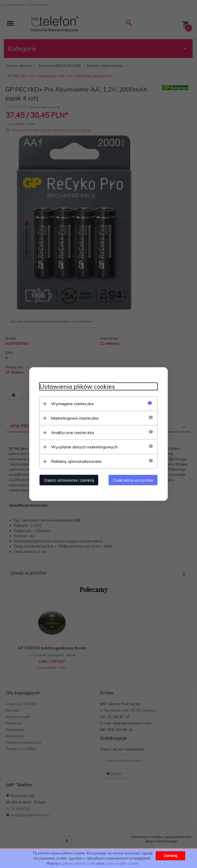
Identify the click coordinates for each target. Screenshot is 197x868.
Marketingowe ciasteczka (75, 418)
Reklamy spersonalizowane (76, 461)
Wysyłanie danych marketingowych (84, 447)
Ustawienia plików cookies (77, 387)
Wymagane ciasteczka (72, 404)
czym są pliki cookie (122, 863)
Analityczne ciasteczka (72, 432)
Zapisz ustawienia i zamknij (69, 480)
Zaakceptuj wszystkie (133, 480)
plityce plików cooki (79, 863)
